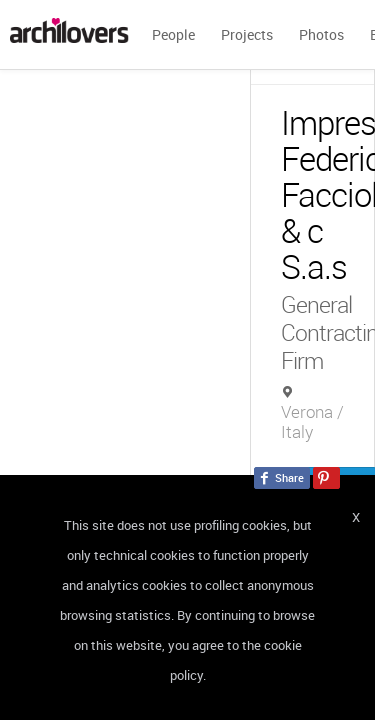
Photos (321, 34)
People (173, 34)
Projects (247, 34)
